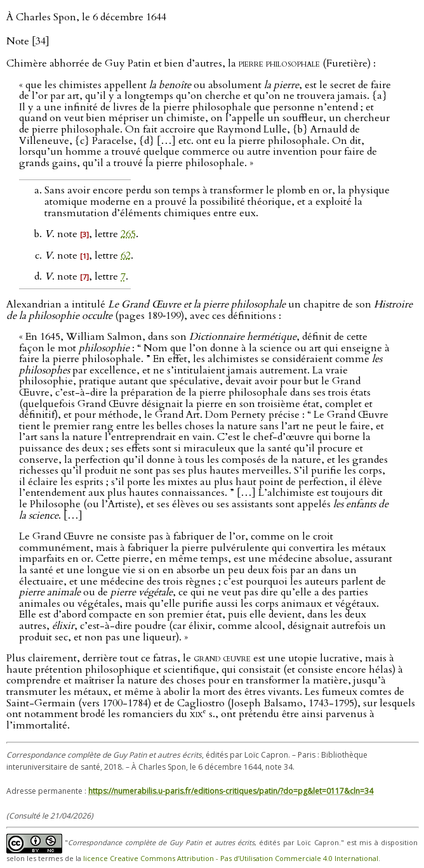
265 (128, 234)
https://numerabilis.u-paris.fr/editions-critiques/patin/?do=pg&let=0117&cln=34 (231, 791)
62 (126, 256)
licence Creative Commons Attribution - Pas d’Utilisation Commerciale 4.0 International (231, 858)
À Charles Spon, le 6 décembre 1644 (86, 17)
